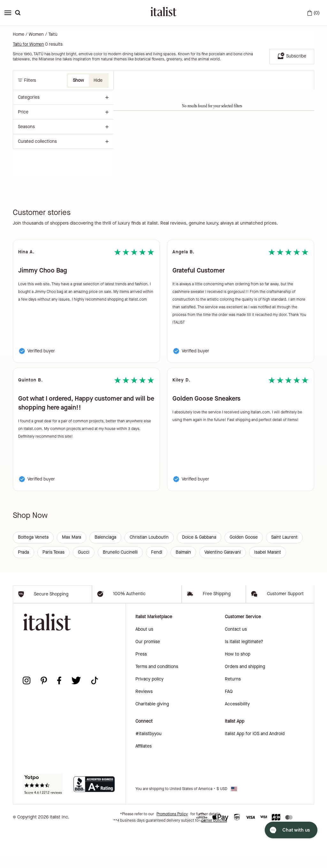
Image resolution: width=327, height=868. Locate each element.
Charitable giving (152, 742)
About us (144, 667)
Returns (233, 717)
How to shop (238, 692)
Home (19, 35)
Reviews (144, 730)
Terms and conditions (157, 705)
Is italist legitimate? (244, 680)
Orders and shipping (245, 705)
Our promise (148, 680)
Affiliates (144, 784)
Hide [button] (98, 80)
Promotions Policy (172, 852)
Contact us (236, 667)
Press (141, 692)
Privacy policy (149, 717)
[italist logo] (163, 13)
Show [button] (78, 80)
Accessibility (237, 742)
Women (36, 35)
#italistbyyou (148, 772)
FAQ (229, 730)
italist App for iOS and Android (255, 772)
